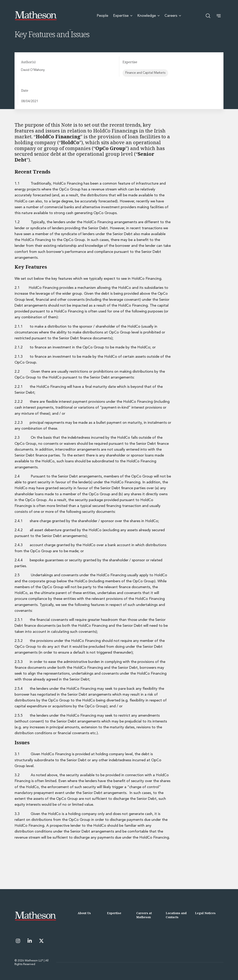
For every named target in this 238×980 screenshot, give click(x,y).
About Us (84, 913)
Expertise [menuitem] (123, 16)
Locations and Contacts (176, 915)
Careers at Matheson (144, 915)
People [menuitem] (102, 16)
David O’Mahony (33, 70)
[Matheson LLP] (36, 16)
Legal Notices (205, 913)
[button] (219, 16)
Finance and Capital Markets (145, 73)
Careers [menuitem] (173, 16)
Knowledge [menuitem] (148, 16)
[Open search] (208, 16)
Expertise (114, 913)
